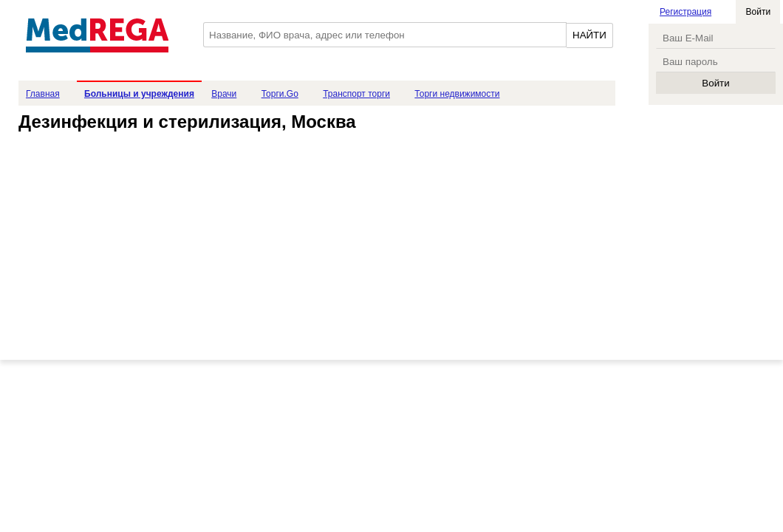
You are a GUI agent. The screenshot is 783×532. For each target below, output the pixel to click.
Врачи (224, 94)
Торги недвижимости (457, 94)
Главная (43, 94)
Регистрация (685, 12)
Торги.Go (280, 94)
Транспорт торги (356, 94)
